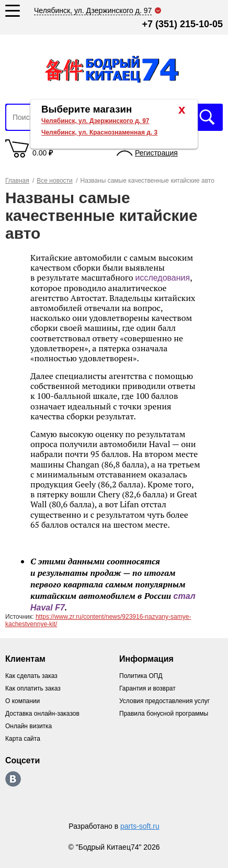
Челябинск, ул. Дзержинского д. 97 (95, 121)
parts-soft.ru (140, 826)
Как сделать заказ (31, 676)
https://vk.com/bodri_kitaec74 (13, 779)
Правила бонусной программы (164, 714)
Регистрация (156, 153)
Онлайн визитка (28, 726)
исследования (162, 278)
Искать (207, 117)
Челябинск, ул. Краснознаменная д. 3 (99, 132)
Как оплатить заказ (33, 688)
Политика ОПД (141, 676)
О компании (22, 701)
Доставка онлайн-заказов (42, 714)
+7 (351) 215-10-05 (182, 24)
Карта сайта (23, 739)
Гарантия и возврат (147, 688)
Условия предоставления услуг (164, 701)
